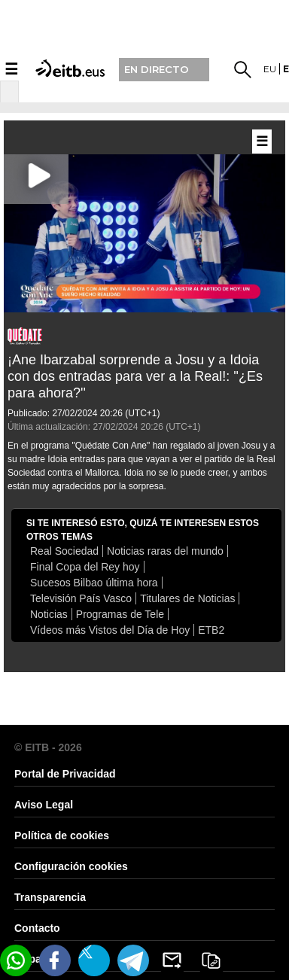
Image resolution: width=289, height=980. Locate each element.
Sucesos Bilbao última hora (94, 583)
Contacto (37, 928)
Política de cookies (62, 835)
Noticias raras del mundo (165, 551)
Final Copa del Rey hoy (85, 567)
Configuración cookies (71, 866)
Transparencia (50, 897)
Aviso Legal (44, 805)
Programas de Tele (120, 614)
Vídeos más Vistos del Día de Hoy (110, 630)
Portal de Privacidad (65, 774)
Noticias (49, 614)
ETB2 (211, 630)
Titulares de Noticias (187, 598)
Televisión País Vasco (81, 598)
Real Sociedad (64, 551)
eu (270, 69)
